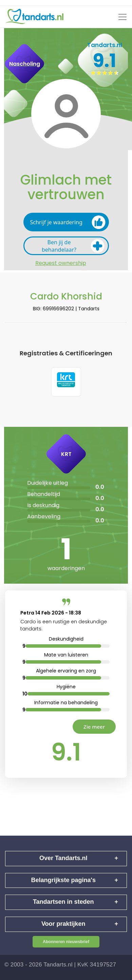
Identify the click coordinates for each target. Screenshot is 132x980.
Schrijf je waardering (68, 222)
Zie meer (94, 727)
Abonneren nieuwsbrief (66, 942)
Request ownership (61, 263)
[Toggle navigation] (122, 17)
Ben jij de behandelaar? (73, 246)
